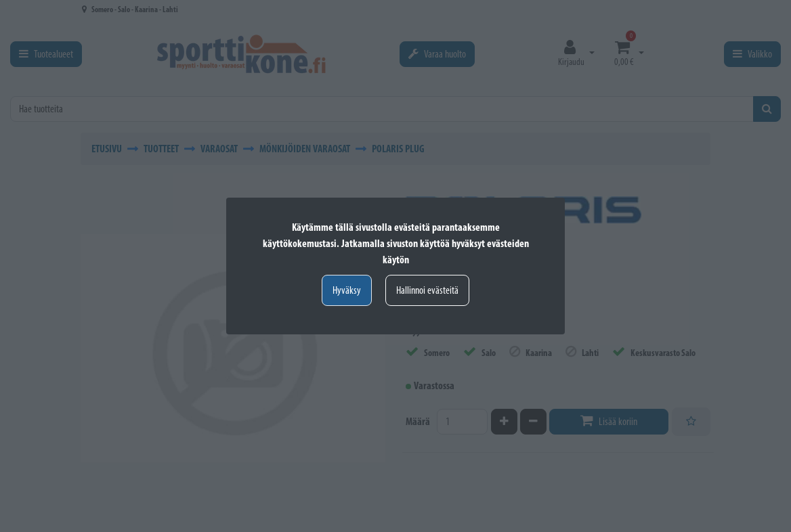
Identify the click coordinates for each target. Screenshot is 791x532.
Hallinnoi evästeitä (427, 290)
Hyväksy (347, 290)
